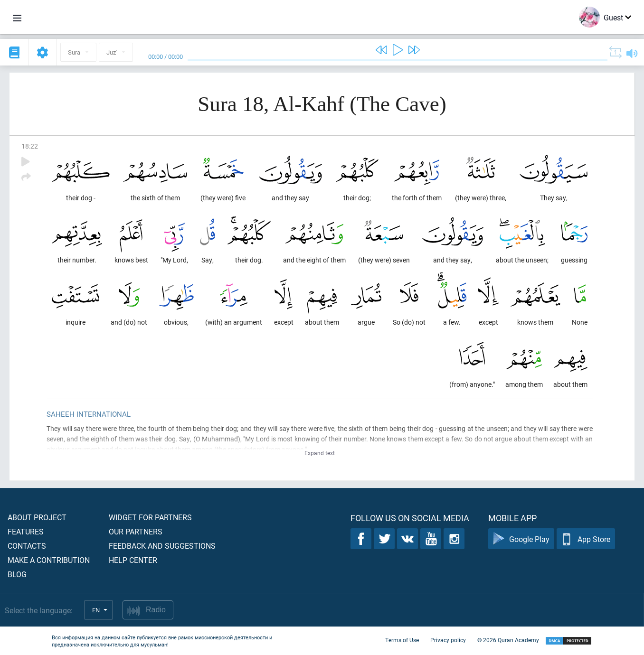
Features (26, 531)
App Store (586, 539)
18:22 (30, 146)
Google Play (521, 539)
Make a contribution (49, 560)
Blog (17, 574)
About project (37, 517)
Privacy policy (448, 640)
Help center (133, 560)
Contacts (27, 546)
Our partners (136, 531)
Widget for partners (150, 517)
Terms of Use (402, 640)
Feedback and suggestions (162, 546)
